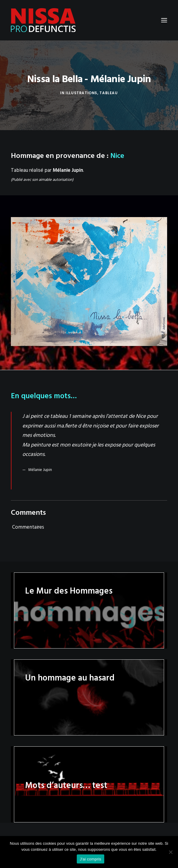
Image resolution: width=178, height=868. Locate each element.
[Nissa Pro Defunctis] (43, 20)
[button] (164, 20)
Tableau (108, 93)
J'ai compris (91, 859)
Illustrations (81, 93)
